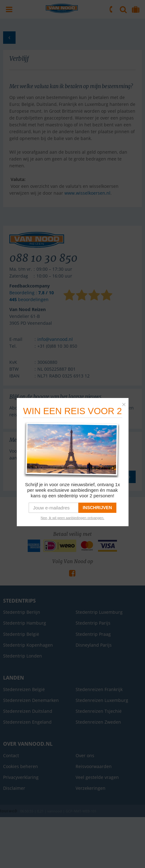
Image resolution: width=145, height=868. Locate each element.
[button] (125, 403)
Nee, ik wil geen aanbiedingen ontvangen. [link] (72, 518)
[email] (54, 508)
